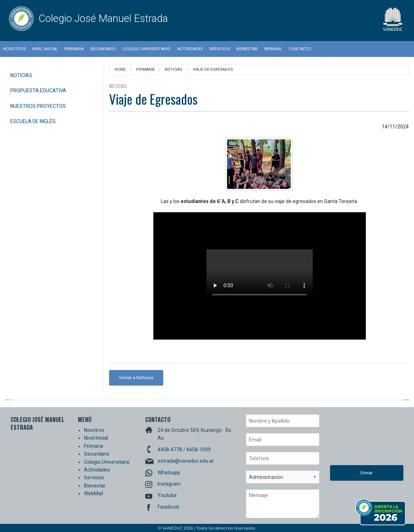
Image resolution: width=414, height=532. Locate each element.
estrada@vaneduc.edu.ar (186, 461)
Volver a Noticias (136, 378)
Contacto (300, 49)
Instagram (169, 484)
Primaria (74, 49)
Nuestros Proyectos (38, 106)
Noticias (21, 75)
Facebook (168, 507)
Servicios (220, 49)
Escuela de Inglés (33, 121)
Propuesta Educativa (38, 91)
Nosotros (15, 49)
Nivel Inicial (45, 49)
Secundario (103, 49)
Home (120, 70)
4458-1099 (199, 450)
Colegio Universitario (146, 49)
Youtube (167, 495)
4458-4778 (170, 450)
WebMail (273, 49)
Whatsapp (169, 473)
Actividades (190, 49)
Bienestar (247, 49)
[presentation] (359, 440)
